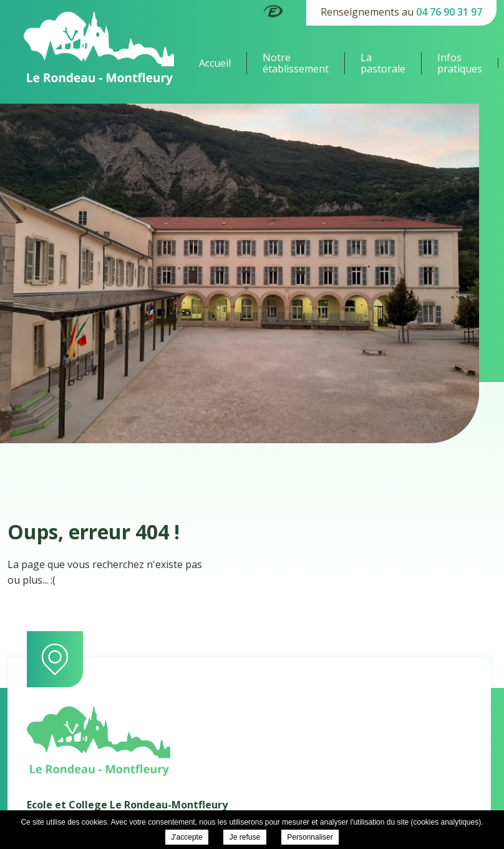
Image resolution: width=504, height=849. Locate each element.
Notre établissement (296, 63)
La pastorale (383, 63)
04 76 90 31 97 (449, 12)
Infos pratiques (460, 63)
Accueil (215, 63)
